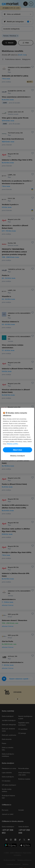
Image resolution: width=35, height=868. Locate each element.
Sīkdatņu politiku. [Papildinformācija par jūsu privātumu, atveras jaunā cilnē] (13, 444)
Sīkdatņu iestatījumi (17, 456)
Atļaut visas (17, 450)
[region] (17, 434)
